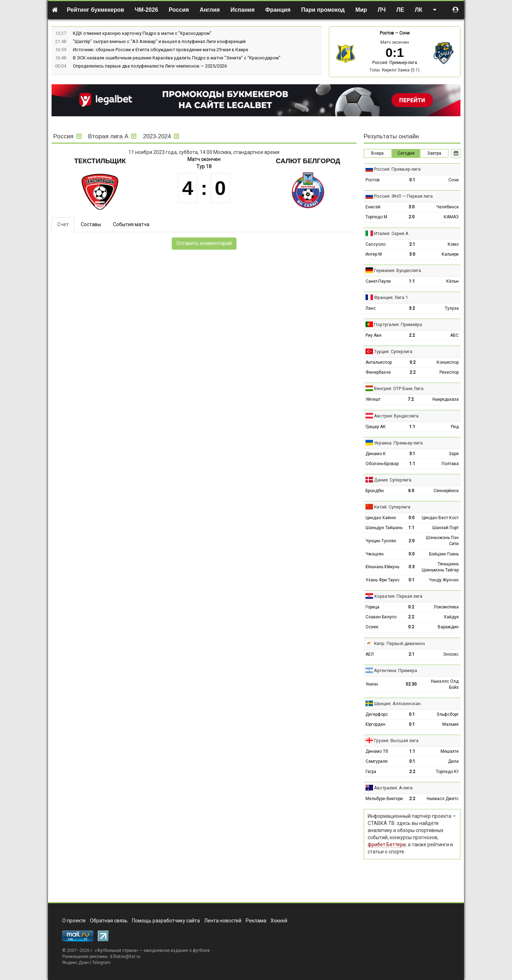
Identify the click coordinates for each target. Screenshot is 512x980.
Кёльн (452, 281)
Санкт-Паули (378, 281)
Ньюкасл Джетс (443, 799)
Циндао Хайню (381, 518)
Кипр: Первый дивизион (399, 643)
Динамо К (376, 454)
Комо (453, 244)
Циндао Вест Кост (440, 518)
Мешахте (450, 751)
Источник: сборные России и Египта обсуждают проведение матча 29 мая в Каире (161, 50)
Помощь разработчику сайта (166, 921)
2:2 (412, 335)
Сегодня (406, 153)
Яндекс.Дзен (76, 963)
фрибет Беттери (387, 845)
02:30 (411, 684)
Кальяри (450, 254)
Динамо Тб (377, 751)
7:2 (411, 399)
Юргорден (375, 724)
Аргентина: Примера (396, 670)
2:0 (412, 217)
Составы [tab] (91, 224)
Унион (372, 684)
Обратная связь (109, 921)
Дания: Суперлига (393, 480)
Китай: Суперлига (392, 507)
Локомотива (446, 607)
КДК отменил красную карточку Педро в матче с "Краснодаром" (142, 33)
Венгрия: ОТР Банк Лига (399, 388)
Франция (278, 10)
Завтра (434, 153)
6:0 (411, 491)
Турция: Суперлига (393, 351)
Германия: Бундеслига (398, 270)
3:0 (412, 207)
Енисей (373, 207)
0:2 (413, 362)
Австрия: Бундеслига (396, 416)
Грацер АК (376, 427)
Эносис (451, 654)
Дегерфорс (377, 714)
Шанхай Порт (446, 528)
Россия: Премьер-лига (395, 63)
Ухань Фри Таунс (383, 580)
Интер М (374, 254)
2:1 (412, 244)
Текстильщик (100, 161)
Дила (453, 761)
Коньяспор (448, 362)
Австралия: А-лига (393, 788)
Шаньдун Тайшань (384, 528)
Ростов (387, 33)
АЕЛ (370, 654)
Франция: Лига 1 (391, 297)
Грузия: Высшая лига (396, 741)
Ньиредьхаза (446, 399)
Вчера (377, 153)
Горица (372, 607)
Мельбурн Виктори (384, 799)
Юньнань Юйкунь (382, 567)
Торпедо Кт (447, 772)
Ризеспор (449, 372)
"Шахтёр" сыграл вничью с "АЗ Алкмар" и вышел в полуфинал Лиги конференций (159, 41)
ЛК (419, 10)
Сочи (404, 33)
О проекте (74, 921)
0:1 (412, 180)
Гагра (371, 772)
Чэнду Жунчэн (444, 580)
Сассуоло (375, 244)
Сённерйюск (446, 491)
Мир (361, 10)
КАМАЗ (451, 217)
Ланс (371, 308)
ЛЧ (382, 10)
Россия (179, 10)
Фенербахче (378, 372)
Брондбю (375, 491)
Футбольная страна (116, 950)
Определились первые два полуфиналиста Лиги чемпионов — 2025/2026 (150, 66)
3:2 (412, 308)
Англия (210, 10)
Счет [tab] (63, 224)
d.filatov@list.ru (125, 957)
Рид (455, 427)
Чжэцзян (375, 554)
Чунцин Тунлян (381, 541)
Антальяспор (379, 362)
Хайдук (451, 617)
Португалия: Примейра (398, 324)
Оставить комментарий (204, 243)
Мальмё (450, 724)
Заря (454, 454)
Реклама (256, 921)
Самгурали (377, 761)
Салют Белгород (308, 161)
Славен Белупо (381, 617)
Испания (242, 10)
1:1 (412, 281)
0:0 (412, 518)
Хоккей (279, 921)
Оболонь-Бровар (382, 464)
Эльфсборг (447, 714)
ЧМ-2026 (146, 10)
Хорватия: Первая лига (398, 596)
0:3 (412, 567)
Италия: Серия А (391, 233)
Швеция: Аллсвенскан (397, 704)
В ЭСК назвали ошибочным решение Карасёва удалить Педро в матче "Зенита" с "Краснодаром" (177, 58)
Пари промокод (323, 10)
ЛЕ (400, 10)
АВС (454, 335)
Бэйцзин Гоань (444, 554)
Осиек (372, 627)
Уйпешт (373, 399)
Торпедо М (376, 217)
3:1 (412, 454)
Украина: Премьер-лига (398, 443)
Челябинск (447, 207)
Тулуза (452, 308)
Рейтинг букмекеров (95, 10)
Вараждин (448, 627)
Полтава (450, 464)
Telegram (101, 963)
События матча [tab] (131, 224)
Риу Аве (374, 335)
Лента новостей (223, 921)
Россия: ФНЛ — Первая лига (403, 196)
